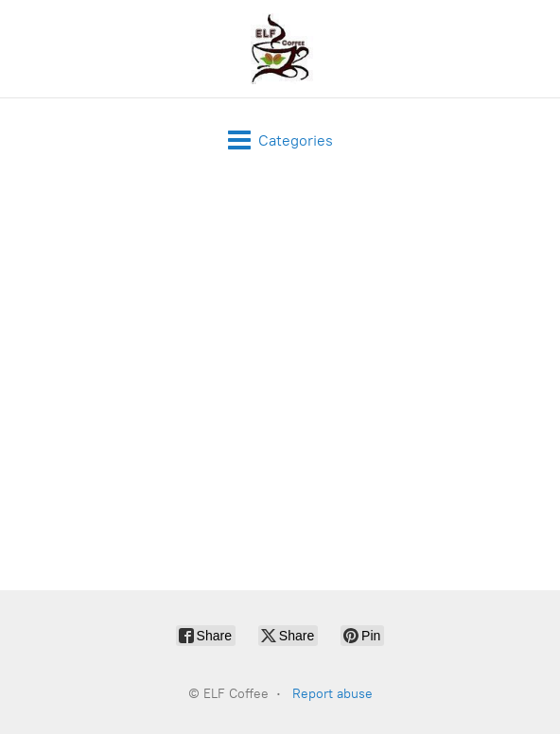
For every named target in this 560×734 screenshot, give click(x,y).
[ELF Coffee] (280, 49)
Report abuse (332, 694)
